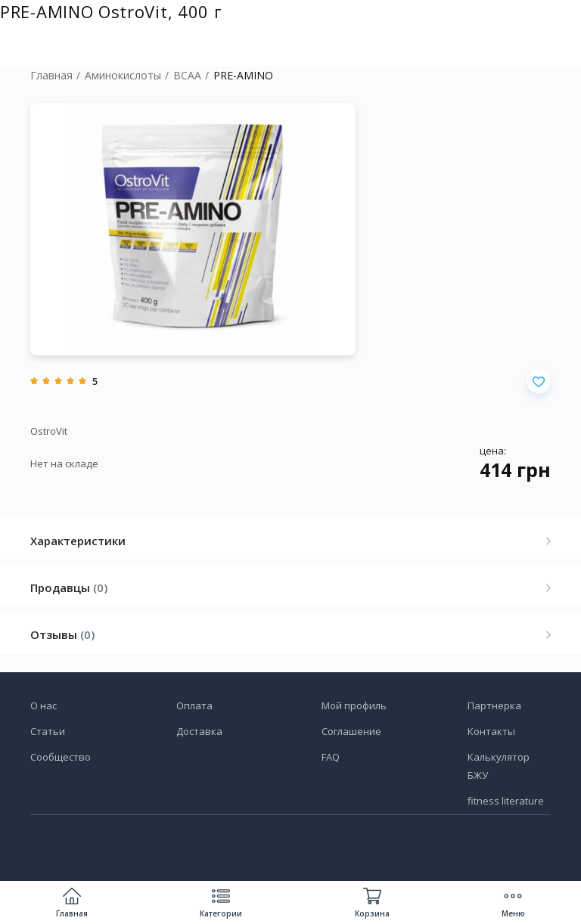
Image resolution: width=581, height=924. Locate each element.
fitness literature (506, 801)
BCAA (187, 75)
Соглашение (351, 731)
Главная (51, 75)
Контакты (491, 731)
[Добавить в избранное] (539, 381)
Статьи (48, 731)
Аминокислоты (123, 75)
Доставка (199, 731)
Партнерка (494, 705)
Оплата (194, 705)
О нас (43, 705)
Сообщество (61, 757)
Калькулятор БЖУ (499, 766)
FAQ (331, 757)
